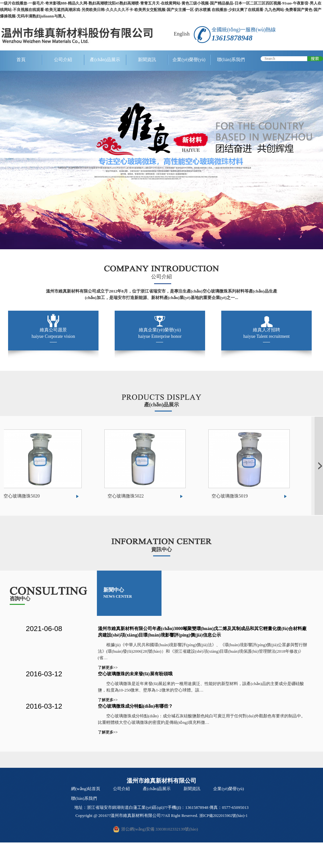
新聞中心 (118, 593)
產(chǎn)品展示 (105, 60)
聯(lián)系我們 (231, 60)
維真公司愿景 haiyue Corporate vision (53, 333)
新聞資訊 (147, 60)
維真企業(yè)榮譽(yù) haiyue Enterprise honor (160, 333)
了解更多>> (108, 668)
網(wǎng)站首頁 (86, 789)
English (182, 34)
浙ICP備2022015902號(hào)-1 (224, 816)
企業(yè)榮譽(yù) (189, 60)
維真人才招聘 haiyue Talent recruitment (266, 333)
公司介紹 (63, 60)
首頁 (21, 60)
